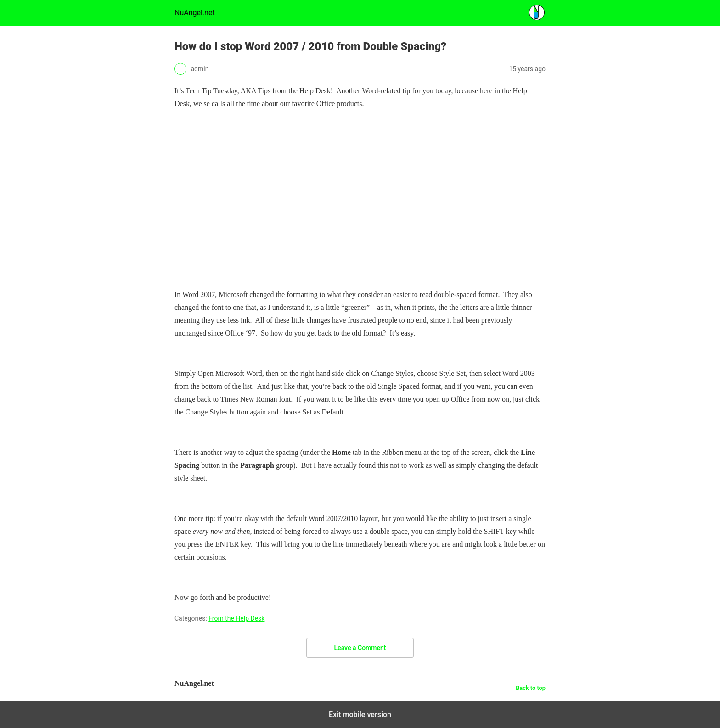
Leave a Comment (360, 648)
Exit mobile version (360, 714)
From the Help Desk (236, 618)
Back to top (531, 688)
